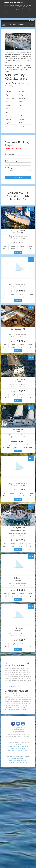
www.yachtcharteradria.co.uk (18, 762)
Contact (27, 750)
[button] (7, 41)
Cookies (17, 746)
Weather (20, 750)
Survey (10, 746)
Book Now (18, 252)
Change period (18, 177)
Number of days (11, 161)
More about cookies (10, 16)
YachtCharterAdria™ (18, 730)
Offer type (9, 168)
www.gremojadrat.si (18, 758)
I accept (7, 14)
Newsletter (24, 746)
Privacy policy (11, 750)
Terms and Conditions (18, 748)
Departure (9, 154)
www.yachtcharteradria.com (18, 760)
